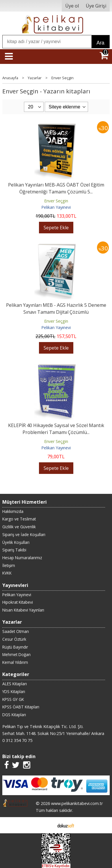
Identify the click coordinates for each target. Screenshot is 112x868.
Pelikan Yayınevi (56, 207)
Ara (100, 43)
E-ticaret (47, 825)
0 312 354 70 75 (17, 740)
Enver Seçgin (56, 201)
